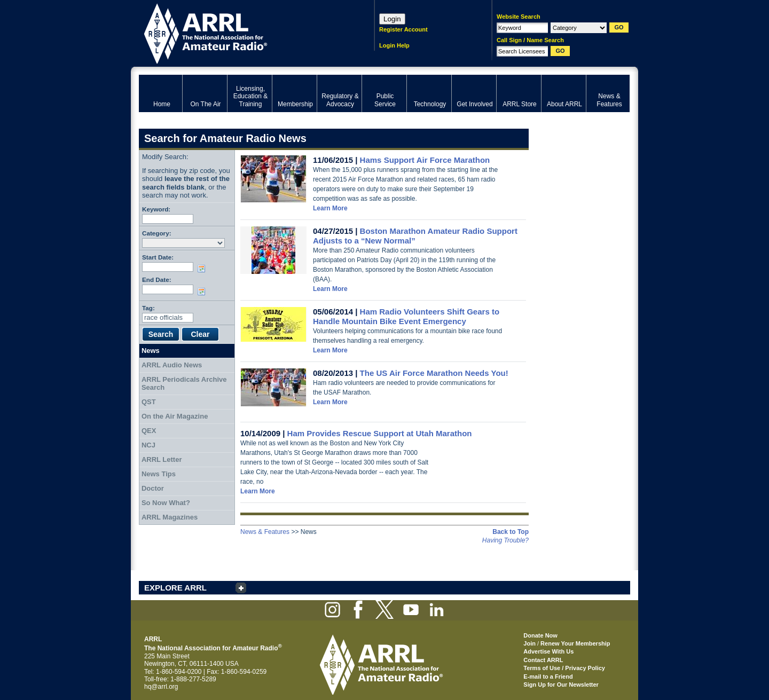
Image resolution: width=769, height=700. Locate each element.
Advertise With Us (548, 651)
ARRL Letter (162, 459)
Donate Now (540, 635)
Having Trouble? (505, 540)
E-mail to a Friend (548, 677)
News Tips (159, 474)
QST (149, 402)
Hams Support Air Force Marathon (425, 160)
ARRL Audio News (172, 365)
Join (529, 643)
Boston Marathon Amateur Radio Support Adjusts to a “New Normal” (415, 236)
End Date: (157, 280)
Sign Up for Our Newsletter (561, 685)
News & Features (265, 532)
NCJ (148, 445)
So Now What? (166, 503)
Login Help (394, 45)
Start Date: (158, 257)
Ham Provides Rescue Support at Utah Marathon (380, 433)
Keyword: (156, 209)
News (151, 351)
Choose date (203, 269)
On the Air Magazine (175, 416)
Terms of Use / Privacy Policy (564, 668)
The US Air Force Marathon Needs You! (434, 373)
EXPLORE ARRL (175, 588)
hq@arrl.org (161, 687)
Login (392, 19)
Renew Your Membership (575, 643)
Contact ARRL (543, 660)
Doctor (153, 488)
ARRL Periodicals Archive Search (184, 384)
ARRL (243, 32)
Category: (157, 233)
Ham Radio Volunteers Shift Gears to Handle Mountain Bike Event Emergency (406, 316)
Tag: (148, 308)
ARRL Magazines (170, 517)
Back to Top (511, 532)
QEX (149, 431)
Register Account (403, 29)
